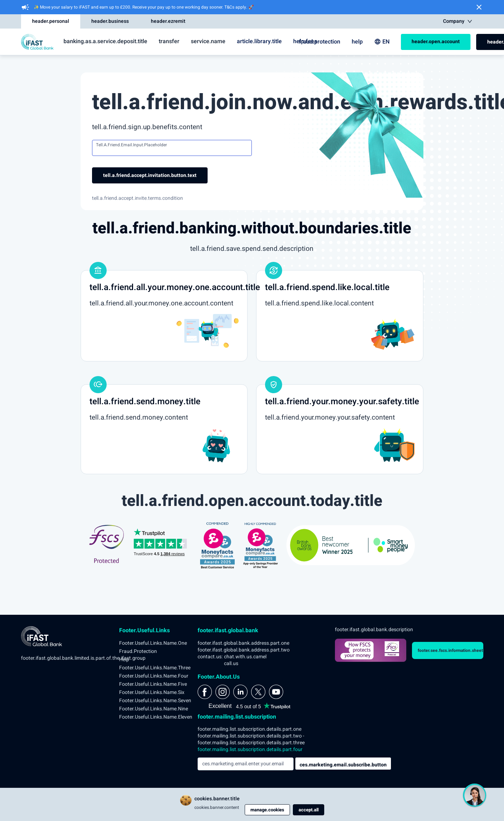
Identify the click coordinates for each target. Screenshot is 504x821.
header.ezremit (168, 21)
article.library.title (259, 42)
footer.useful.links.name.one (153, 643)
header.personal (51, 21)
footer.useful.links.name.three (155, 668)
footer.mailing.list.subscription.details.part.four (250, 749)
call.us (231, 663)
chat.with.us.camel (245, 657)
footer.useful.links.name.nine (154, 709)
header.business (110, 21)
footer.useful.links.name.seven (155, 701)
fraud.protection (320, 42)
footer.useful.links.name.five (153, 684)
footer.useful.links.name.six (152, 692)
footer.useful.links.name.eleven (156, 717)
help (357, 42)
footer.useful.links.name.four (154, 676)
